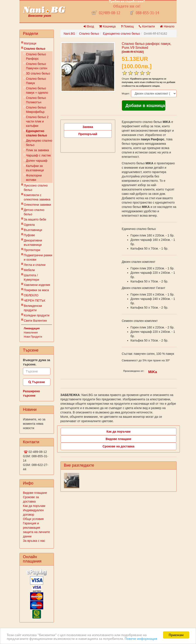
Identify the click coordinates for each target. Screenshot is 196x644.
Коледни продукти (37, 315)
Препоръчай (88, 134)
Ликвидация (32, 328)
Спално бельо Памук (36, 81)
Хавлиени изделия (37, 285)
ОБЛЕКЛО (31, 295)
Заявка (88, 127)
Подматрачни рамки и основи (38, 257)
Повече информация (141, 639)
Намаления (31, 333)
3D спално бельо (38, 73)
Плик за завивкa (37, 150)
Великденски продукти (33, 308)
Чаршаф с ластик (38, 155)
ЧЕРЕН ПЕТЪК (35, 301)
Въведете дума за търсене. (37, 362)
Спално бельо (35, 49)
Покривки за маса (36, 290)
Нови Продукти (33, 337)
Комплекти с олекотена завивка (37, 197)
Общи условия (33, 519)
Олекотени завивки (37, 205)
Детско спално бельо (34, 212)
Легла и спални (35, 265)
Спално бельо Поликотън (36, 100)
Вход (89, 26)
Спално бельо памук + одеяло (37, 90)
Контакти (147, 26)
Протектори (32, 250)
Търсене (37, 382)
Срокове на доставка (119, 446)
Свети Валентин (35, 321)
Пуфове (29, 235)
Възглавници (33, 230)
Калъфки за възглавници (35, 168)
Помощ (127, 26)
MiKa (153, 372)
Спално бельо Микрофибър (36, 110)
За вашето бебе (35, 219)
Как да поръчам (34, 506)
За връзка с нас (34, 541)
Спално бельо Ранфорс (36, 56)
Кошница (107, 26)
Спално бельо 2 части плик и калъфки (37, 121)
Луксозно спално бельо (36, 188)
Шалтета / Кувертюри (31, 277)
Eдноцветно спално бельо (36, 133)
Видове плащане (35, 493)
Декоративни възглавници (33, 243)
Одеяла (29, 225)
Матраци (30, 43)
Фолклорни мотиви (34, 178)
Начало (167, 26)
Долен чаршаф (37, 161)
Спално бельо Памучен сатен (37, 66)
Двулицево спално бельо (39, 143)
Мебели (29, 270)
